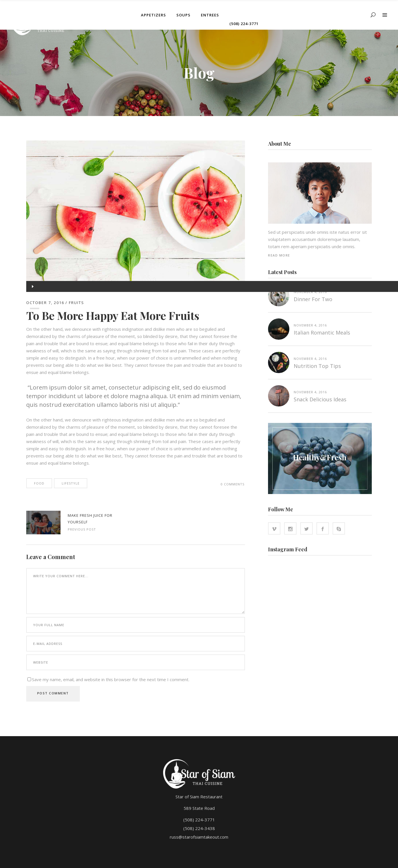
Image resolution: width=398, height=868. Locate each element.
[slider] (35, 308)
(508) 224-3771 (199, 820)
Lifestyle (71, 483)
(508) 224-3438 (199, 828)
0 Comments (233, 484)
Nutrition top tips (317, 366)
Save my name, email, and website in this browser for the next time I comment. (111, 679)
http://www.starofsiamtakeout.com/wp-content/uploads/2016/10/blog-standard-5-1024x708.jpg (43, 523)
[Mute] (32, 330)
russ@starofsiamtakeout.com (199, 837)
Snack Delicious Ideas (320, 399)
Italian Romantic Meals (322, 333)
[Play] (32, 286)
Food (39, 483)
